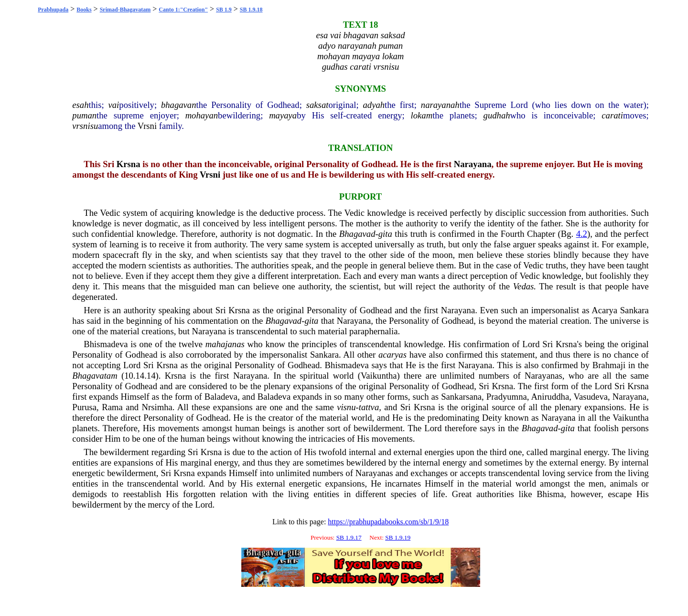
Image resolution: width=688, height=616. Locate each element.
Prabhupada (53, 10)
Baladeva (221, 397)
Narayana (473, 164)
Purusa (84, 407)
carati (612, 115)
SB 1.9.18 (251, 10)
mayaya (283, 115)
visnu (346, 407)
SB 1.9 (224, 10)
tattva (369, 407)
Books (84, 10)
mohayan (202, 115)
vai (114, 105)
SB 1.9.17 (349, 537)
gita (385, 234)
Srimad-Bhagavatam (125, 10)
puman (84, 115)
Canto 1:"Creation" (183, 10)
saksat (317, 105)
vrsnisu (85, 126)
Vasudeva (591, 397)
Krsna (129, 164)
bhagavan (179, 105)
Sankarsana (461, 397)
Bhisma (550, 494)
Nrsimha (157, 407)
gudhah (497, 115)
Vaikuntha (379, 376)
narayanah (440, 105)
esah (80, 105)
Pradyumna (507, 397)
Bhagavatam (95, 376)
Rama (112, 407)
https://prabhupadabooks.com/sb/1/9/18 (388, 522)
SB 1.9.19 (398, 537)
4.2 (582, 234)
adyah (374, 105)
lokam (422, 115)
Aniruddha (550, 397)
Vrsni (147, 126)
